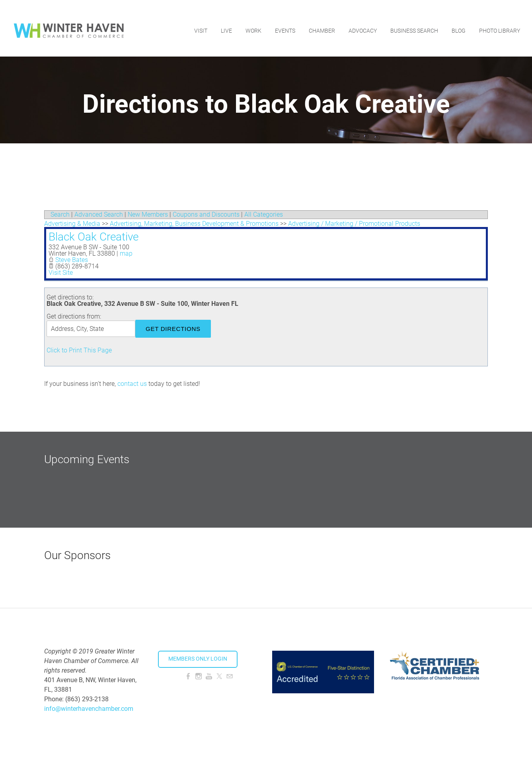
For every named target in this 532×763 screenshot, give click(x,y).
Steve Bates (72, 260)
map (126, 253)
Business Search (413, 26)
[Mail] (230, 676)
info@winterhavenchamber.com (89, 709)
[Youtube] (209, 676)
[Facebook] (188, 676)
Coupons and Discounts (206, 214)
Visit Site (61, 273)
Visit (200, 26)
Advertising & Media (72, 224)
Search (60, 214)
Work (253, 26)
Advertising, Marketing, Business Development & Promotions (194, 224)
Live (226, 26)
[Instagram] (199, 676)
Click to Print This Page (79, 350)
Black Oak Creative (94, 237)
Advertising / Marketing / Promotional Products (354, 224)
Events (284, 26)
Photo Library (499, 26)
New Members (148, 214)
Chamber (321, 26)
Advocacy (362, 26)
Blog (458, 26)
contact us (132, 384)
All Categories (264, 214)
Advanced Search (99, 214)
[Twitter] (219, 676)
